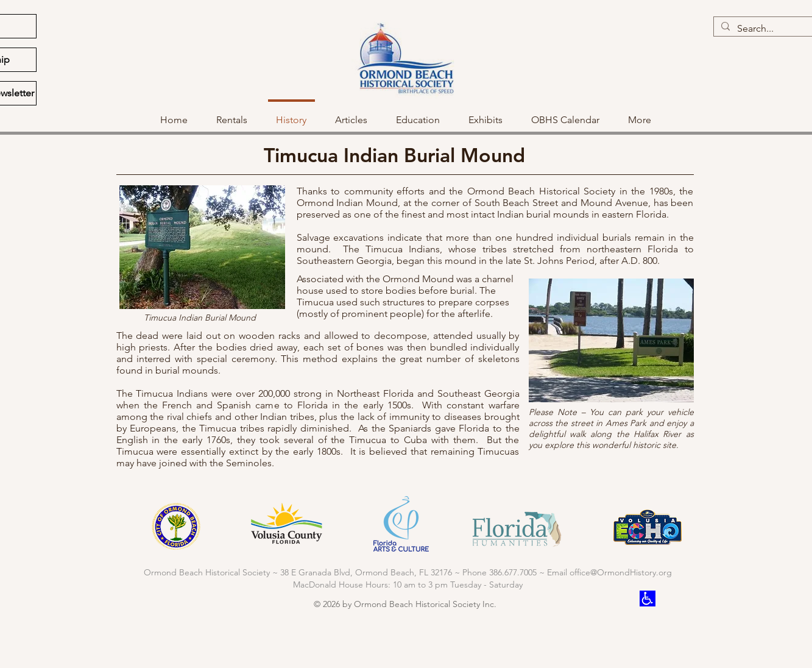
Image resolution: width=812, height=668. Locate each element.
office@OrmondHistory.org (621, 572)
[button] (418, 115)
